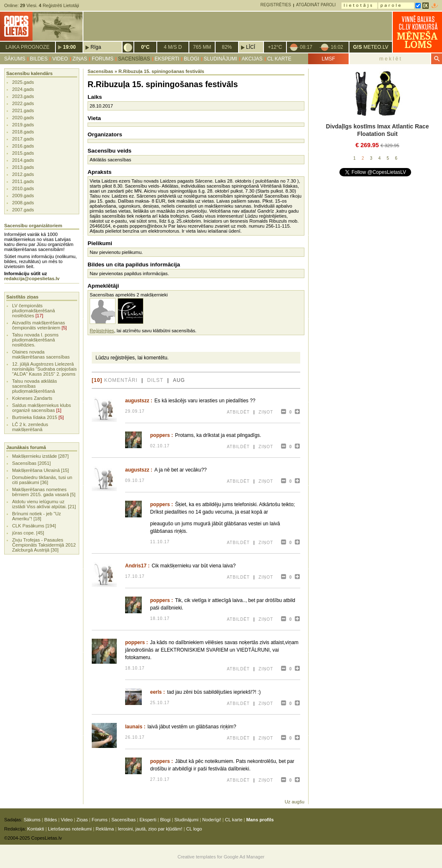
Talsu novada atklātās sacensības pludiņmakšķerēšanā (35, 386)
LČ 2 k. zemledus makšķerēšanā (30, 427)
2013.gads (23, 167)
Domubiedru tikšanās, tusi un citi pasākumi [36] (42, 480)
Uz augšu (295, 802)
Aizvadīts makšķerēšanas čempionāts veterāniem (39, 325)
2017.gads (23, 139)
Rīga (96, 47)
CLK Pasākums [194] (34, 526)
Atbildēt (238, 412)
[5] (64, 328)
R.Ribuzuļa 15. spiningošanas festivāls (161, 71)
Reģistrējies (102, 331)
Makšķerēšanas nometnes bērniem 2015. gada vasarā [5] (44, 492)
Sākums (15, 59)
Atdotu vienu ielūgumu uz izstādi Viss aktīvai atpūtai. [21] (44, 504)
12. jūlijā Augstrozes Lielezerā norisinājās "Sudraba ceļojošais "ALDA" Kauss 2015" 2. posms (44, 369)
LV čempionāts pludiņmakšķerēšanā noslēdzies (34, 311)
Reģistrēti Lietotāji (59, 5)
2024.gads (23, 89)
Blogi (192, 59)
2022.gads (23, 103)
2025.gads (23, 82)
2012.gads (23, 174)
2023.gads (23, 96)
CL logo (194, 829)
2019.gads (23, 125)
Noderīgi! (212, 820)
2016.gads (23, 146)
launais (134, 727)
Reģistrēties (276, 5)
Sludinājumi (221, 59)
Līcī (251, 47)
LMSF (328, 59)
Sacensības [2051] (31, 463)
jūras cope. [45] (28, 533)
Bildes (39, 59)
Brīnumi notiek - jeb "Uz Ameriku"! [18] (36, 516)
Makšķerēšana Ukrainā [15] (40, 470)
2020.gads (23, 118)
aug (179, 380)
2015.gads (23, 153)
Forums (103, 59)
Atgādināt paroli (316, 5)
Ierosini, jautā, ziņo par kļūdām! (150, 829)
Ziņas (80, 59)
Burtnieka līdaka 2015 (35, 417)
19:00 (69, 47)
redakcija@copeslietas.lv (32, 278)
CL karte (279, 59)
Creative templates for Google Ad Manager (221, 857)
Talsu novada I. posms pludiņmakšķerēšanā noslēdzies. (35, 340)
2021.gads (23, 110)
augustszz (137, 401)
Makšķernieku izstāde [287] (40, 456)
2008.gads (23, 203)
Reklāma (105, 829)
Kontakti (35, 829)
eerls (156, 692)
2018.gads (23, 132)
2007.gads (23, 210)
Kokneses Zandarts (32, 398)
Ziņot (266, 412)
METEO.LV (371, 47)
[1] (59, 410)
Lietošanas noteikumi (70, 829)
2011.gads (23, 181)
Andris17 (136, 566)
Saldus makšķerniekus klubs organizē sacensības (41, 408)
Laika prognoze (27, 47)
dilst (155, 380)
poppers (160, 435)
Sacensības (134, 59)
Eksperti (167, 59)
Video (60, 59)
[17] (39, 316)
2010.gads (23, 188)
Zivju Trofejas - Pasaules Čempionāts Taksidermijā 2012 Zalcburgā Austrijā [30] (44, 545)
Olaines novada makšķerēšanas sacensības (41, 354)
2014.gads (23, 160)
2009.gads (23, 196)
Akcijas (252, 59)
